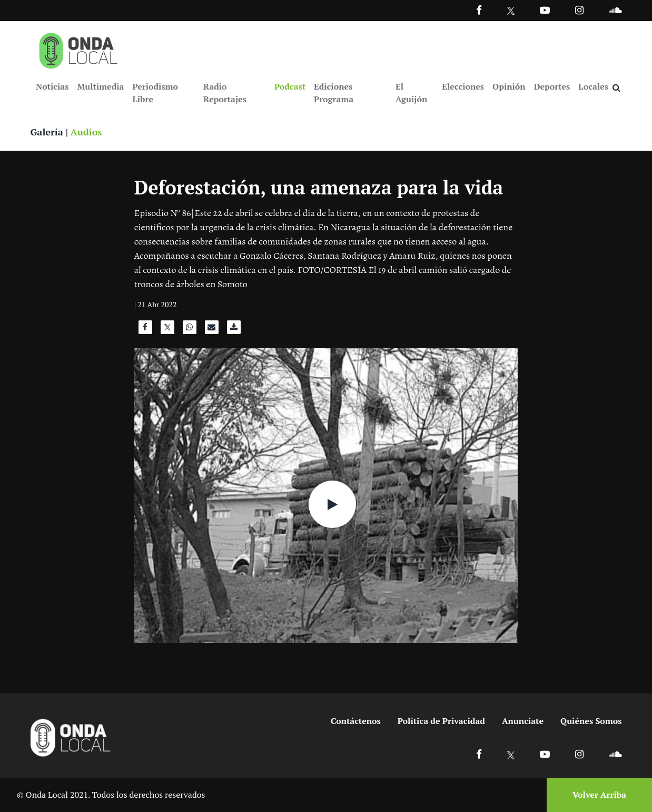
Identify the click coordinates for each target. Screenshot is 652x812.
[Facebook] (479, 10)
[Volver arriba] (596, 795)
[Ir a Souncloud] (615, 10)
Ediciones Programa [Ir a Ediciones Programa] (334, 93)
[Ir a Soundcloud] (615, 754)
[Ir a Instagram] (579, 10)
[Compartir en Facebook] (145, 330)
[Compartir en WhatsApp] (190, 330)
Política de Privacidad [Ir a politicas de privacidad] (441, 721)
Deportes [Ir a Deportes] (552, 86)
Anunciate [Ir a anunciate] (523, 721)
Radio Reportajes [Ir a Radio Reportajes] (225, 93)
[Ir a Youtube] (545, 10)
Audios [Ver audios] (86, 132)
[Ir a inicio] (78, 48)
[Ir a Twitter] (511, 11)
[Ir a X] (511, 754)
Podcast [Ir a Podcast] (290, 86)
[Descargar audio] (234, 330)
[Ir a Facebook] (479, 754)
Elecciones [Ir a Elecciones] (463, 86)
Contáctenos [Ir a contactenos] (356, 721)
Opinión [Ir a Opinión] (509, 86)
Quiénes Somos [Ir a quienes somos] (591, 721)
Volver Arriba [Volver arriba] (599, 795)
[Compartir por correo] (212, 330)
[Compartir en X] (167, 330)
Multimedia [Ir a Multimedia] (100, 86)
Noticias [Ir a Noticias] (52, 86)
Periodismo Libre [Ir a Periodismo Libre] (155, 93)
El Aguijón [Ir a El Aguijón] (411, 93)
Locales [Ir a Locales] (593, 86)
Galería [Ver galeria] (47, 132)
